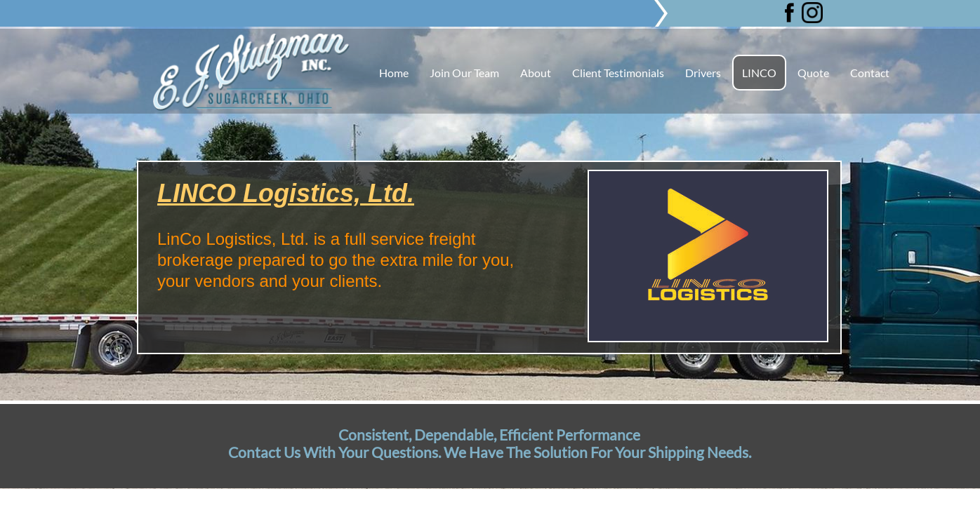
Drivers (703, 73)
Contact (870, 73)
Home (394, 73)
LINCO (759, 73)
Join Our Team (464, 73)
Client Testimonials (618, 73)
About (536, 73)
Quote (813, 73)
